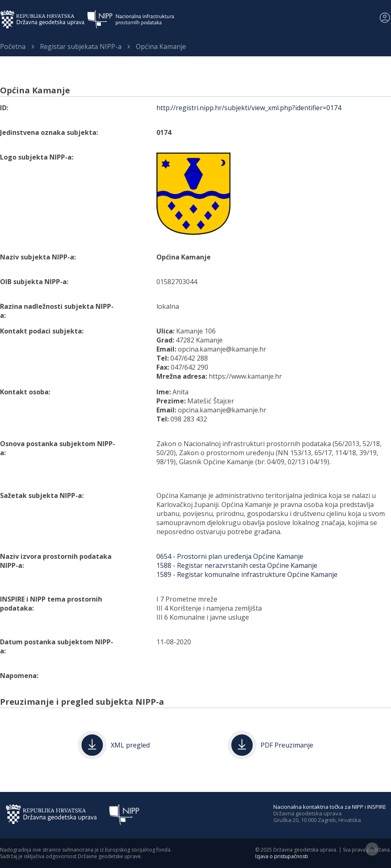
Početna (13, 46)
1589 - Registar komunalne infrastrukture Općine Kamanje (247, 574)
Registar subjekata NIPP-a (81, 46)
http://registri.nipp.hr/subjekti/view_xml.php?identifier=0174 (249, 108)
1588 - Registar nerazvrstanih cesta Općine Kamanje (237, 565)
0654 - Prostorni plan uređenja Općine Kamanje (230, 556)
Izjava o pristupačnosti (282, 856)
